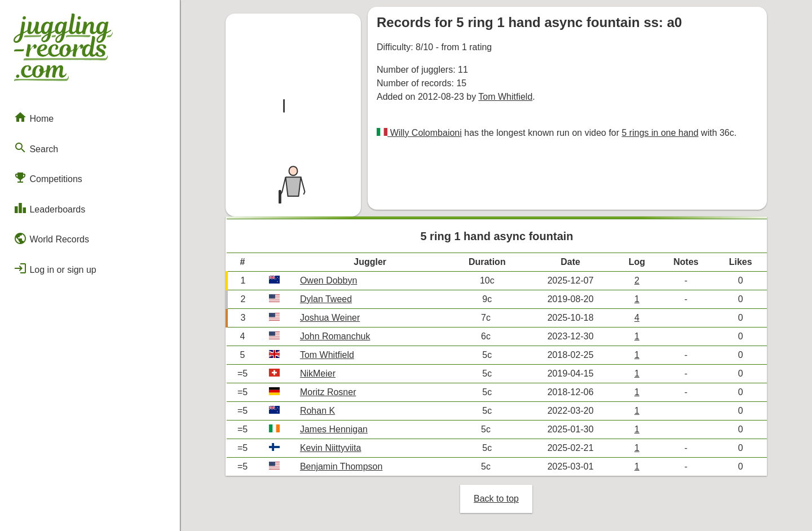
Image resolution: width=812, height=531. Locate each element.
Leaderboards (49, 208)
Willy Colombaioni (425, 133)
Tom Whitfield (505, 97)
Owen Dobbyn (328, 280)
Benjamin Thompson (341, 466)
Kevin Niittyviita (330, 448)
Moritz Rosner (328, 392)
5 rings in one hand (660, 133)
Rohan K (317, 411)
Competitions (48, 178)
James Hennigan (334, 429)
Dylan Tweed (326, 299)
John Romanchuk (335, 336)
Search (36, 148)
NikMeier (318, 373)
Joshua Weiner (330, 318)
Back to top (496, 499)
